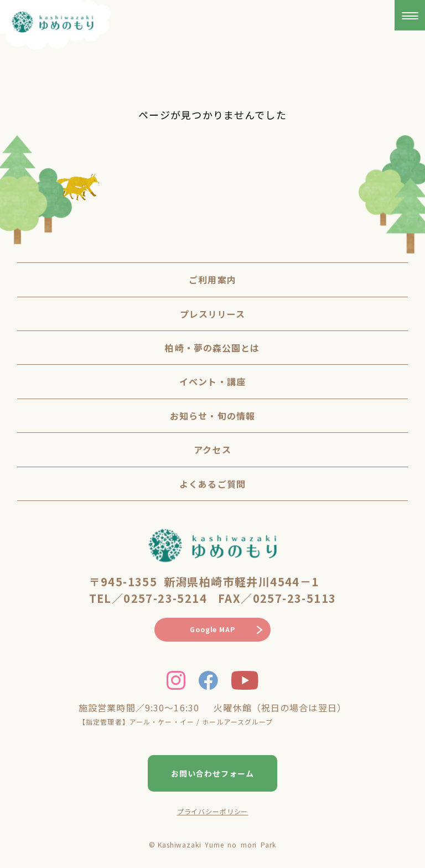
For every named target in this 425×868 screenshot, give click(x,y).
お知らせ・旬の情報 (212, 416)
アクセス (212, 449)
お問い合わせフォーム (212, 773)
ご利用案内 (212, 280)
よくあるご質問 (212, 484)
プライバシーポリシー (212, 811)
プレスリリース (213, 314)
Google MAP (212, 629)
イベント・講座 (212, 381)
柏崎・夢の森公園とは (212, 348)
